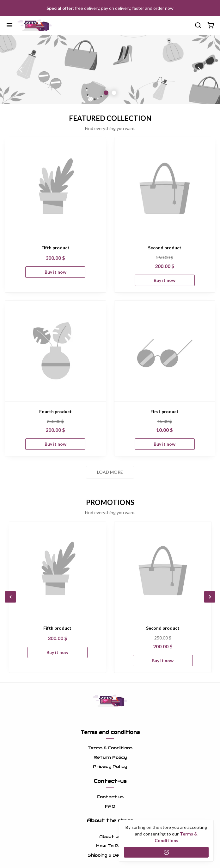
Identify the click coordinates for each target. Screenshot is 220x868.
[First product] (165, 351)
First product (165, 411)
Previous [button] (21, 69)
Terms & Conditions (110, 748)
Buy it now (55, 272)
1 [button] (106, 93)
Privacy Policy (110, 767)
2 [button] (114, 93)
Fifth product (55, 248)
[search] (198, 26)
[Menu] (9, 26)
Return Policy (110, 757)
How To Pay (110, 846)
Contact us (110, 797)
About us (110, 837)
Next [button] (199, 69)
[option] (110, 69)
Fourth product (55, 411)
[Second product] (165, 188)
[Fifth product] (55, 188)
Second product (165, 248)
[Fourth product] (55, 351)
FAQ (110, 806)
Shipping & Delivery (110, 855)
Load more (110, 472)
